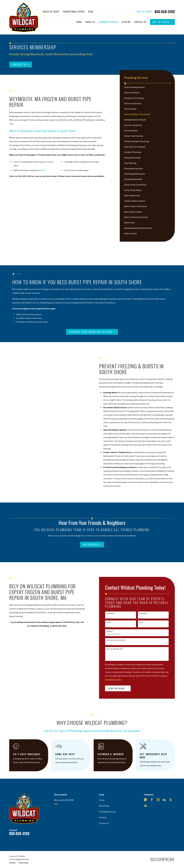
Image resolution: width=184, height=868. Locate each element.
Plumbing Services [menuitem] (109, 22)
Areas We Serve (51, 12)
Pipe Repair (49, 131)
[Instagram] (158, 800)
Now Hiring (104, 806)
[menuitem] (147, 87)
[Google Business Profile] (145, 800)
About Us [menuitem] (90, 22)
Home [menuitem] (79, 22)
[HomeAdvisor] (145, 806)
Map (56, 804)
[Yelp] (171, 800)
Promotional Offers (74, 12)
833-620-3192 (165, 12)
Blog (91, 12)
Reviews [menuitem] (126, 22)
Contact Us (104, 823)
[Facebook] (152, 800)
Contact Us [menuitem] (140, 22)
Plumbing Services (107, 812)
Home (102, 800)
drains (43, 170)
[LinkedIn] (164, 800)
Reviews (103, 817)
